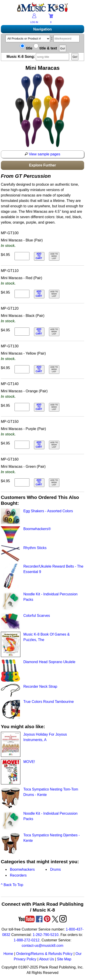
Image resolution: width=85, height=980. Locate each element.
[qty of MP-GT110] (22, 294)
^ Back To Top (12, 885)
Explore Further (42, 165)
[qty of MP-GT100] (22, 256)
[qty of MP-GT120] (22, 332)
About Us (46, 959)
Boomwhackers (22, 869)
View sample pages (42, 154)
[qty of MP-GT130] (22, 369)
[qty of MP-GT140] (22, 407)
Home (8, 954)
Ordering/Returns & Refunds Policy (44, 954)
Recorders (18, 875)
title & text (45, 48)
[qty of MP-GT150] (22, 445)
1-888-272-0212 (27, 940)
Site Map (64, 959)
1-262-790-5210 (46, 935)
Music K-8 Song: (39, 57)
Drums (55, 869)
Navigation (43, 29)
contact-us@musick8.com (42, 946)
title (26, 48)
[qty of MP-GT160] (22, 482)
